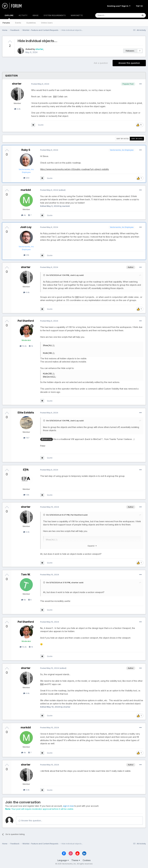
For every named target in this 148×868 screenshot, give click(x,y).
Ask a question (101, 63)
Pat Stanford (26, 321)
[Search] (110, 15)
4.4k (17, 109)
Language (63, 860)
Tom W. (26, 574)
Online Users (47, 23)
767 (26, 438)
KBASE (36, 15)
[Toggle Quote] (44, 275)
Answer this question (129, 63)
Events (18, 23)
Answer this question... (30, 821)
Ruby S (26, 150)
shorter (39, 49)
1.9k (26, 495)
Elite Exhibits (26, 413)
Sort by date (137, 139)
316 (26, 255)
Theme (76, 860)
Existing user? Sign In (119, 6)
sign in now (68, 806)
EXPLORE (9, 17)
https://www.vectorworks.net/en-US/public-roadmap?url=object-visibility (75, 169)
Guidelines (31, 23)
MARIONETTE (77, 15)
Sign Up (139, 6)
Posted (40, 84)
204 (26, 178)
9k (24, 600)
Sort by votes (122, 139)
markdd (26, 190)
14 (31, 346)
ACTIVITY (23, 15)
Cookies (87, 860)
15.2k (23, 346)
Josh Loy (26, 227)
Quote (41, 125)
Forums (6, 23)
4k (24, 215)
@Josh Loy (47, 439)
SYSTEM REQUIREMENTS (55, 15)
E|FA (26, 470)
